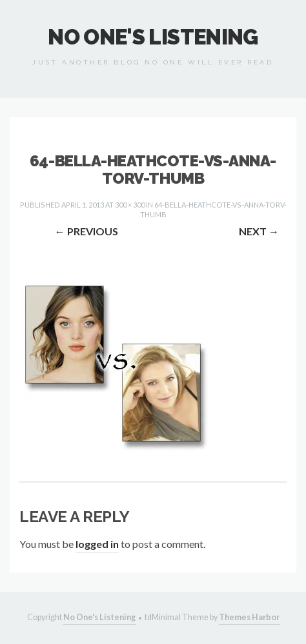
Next (259, 231)
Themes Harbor (249, 617)
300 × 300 (130, 205)
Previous (87, 231)
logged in (97, 544)
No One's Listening (153, 37)
